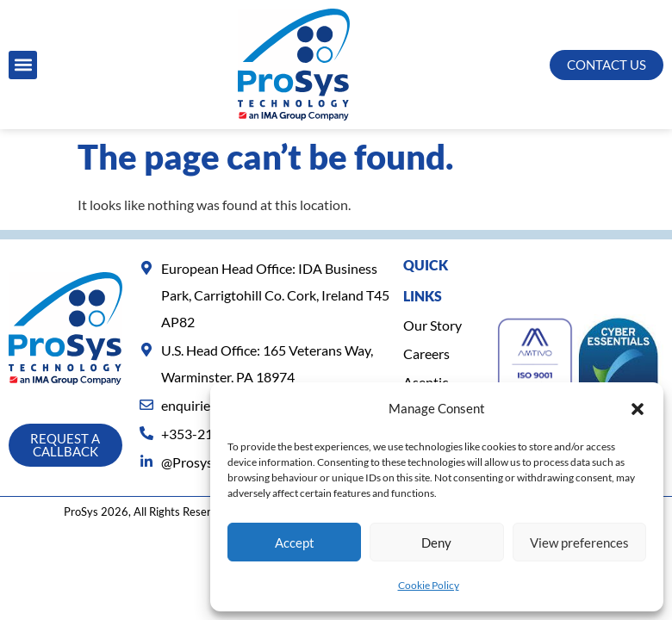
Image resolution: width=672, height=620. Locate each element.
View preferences (579, 542)
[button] (638, 409)
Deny (436, 542)
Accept (295, 542)
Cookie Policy (429, 585)
